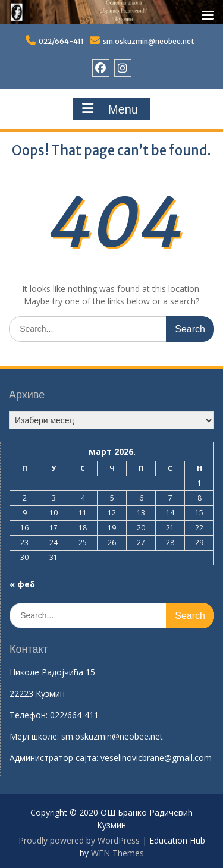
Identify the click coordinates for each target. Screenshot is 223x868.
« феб (22, 584)
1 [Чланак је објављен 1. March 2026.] (200, 483)
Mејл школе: (34, 736)
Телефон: (29, 715)
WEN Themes (117, 853)
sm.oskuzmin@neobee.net (149, 41)
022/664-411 (61, 41)
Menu (110, 109)
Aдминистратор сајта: (55, 758)
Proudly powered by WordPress (79, 840)
